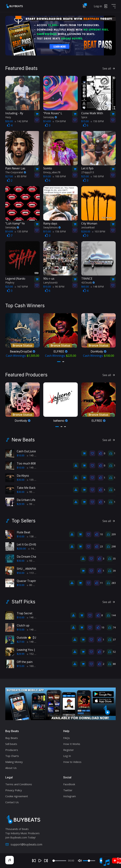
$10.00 (21, 455)
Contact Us (12, 802)
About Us (11, 768)
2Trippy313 (88, 172)
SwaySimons (52, 227)
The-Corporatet (16, 172)
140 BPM (33, 617)
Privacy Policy (14, 790)
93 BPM (33, 561)
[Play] (40, 861)
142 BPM (21, 121)
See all (109, 68)
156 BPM (59, 231)
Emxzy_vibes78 (52, 172)
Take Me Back (26, 488)
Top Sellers (24, 521)
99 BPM (33, 504)
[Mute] (80, 861)
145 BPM (33, 455)
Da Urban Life (26, 500)
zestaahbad (88, 227)
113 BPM (33, 573)
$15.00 (21, 630)
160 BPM (97, 176)
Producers (12, 750)
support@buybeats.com (24, 844)
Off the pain (25, 662)
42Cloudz (88, 282)
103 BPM (99, 231)
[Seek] (59, 861)
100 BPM (59, 176)
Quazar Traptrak (28, 581)
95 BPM (33, 492)
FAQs (67, 738)
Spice (84, 117)
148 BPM (97, 287)
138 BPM (33, 536)
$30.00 (21, 480)
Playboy (10, 282)
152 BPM (33, 654)
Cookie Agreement (17, 796)
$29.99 (21, 504)
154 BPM (59, 121)
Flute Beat (23, 532)
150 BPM (97, 121)
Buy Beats (12, 738)
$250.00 (21, 549)
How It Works (72, 744)
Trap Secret (25, 613)
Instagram (70, 796)
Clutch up (23, 625)
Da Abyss (23, 476)
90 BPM (58, 287)
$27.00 (21, 642)
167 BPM (21, 287)
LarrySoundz (50, 282)
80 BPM (33, 585)
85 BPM (20, 176)
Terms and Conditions (19, 784)
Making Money (14, 762)
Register (69, 750)
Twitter (68, 790)
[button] (59, 362)
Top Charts (12, 756)
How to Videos (72, 762)
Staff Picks (23, 602)
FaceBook (69, 784)
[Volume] (89, 861)
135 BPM (21, 231)
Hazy (8, 117)
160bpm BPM (36, 666)
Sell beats (11, 744)
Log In (67, 756)
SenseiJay (50, 117)
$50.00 (21, 573)
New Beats (23, 440)
